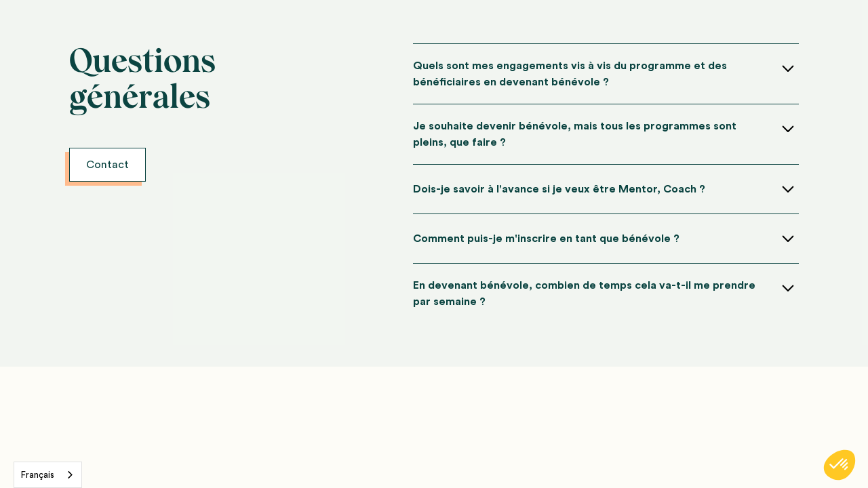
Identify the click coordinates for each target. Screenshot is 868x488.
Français (38, 475)
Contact (107, 165)
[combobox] (48, 475)
